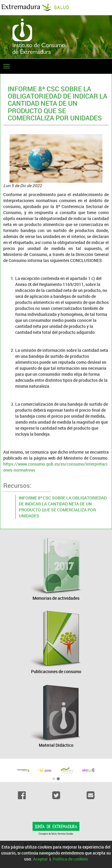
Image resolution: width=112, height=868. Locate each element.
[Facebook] (22, 795)
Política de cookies (70, 859)
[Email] (90, 795)
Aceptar (40, 859)
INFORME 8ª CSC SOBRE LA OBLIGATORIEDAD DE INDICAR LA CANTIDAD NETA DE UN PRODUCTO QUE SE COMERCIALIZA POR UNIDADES (63, 507)
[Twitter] (56, 795)
